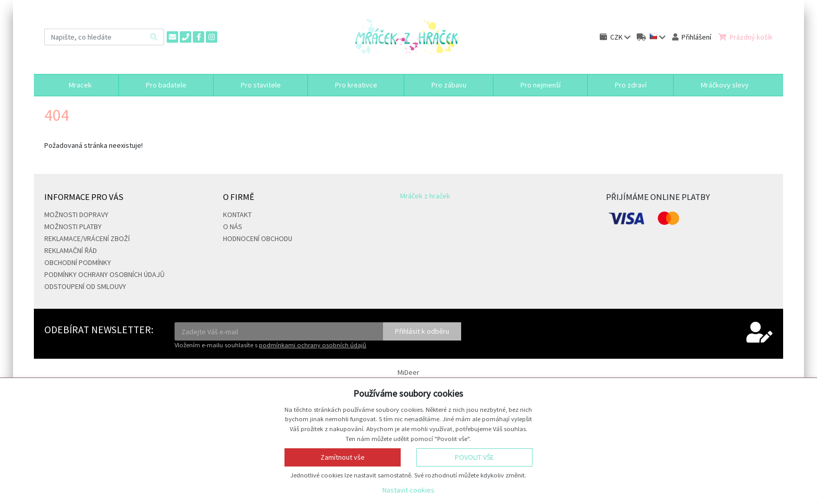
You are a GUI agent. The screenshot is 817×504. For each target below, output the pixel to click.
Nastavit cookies (408, 490)
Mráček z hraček (425, 196)
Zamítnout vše (343, 457)
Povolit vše (474, 457)
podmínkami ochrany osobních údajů (313, 345)
